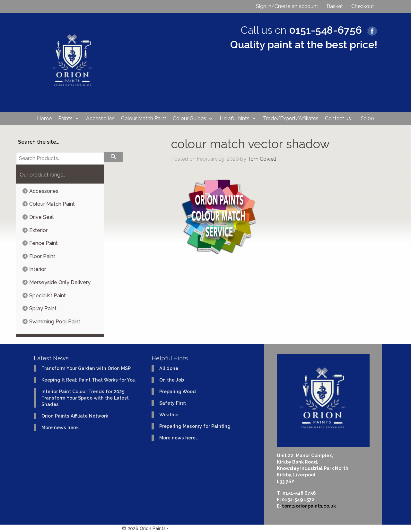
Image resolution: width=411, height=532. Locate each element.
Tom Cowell (262, 159)
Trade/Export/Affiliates (291, 118)
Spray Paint (43, 308)
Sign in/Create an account (287, 6)
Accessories (100, 118)
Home (44, 118)
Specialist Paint (48, 296)
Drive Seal (41, 217)
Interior (38, 269)
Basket (335, 6)
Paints (69, 119)
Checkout (363, 6)
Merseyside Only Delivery (60, 282)
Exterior (38, 230)
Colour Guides (193, 119)
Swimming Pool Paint (55, 322)
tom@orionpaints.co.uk (309, 506)
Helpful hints (238, 119)
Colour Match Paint (144, 118)
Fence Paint (44, 243)
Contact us (338, 118)
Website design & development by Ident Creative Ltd (229, 528)
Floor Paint (42, 256)
